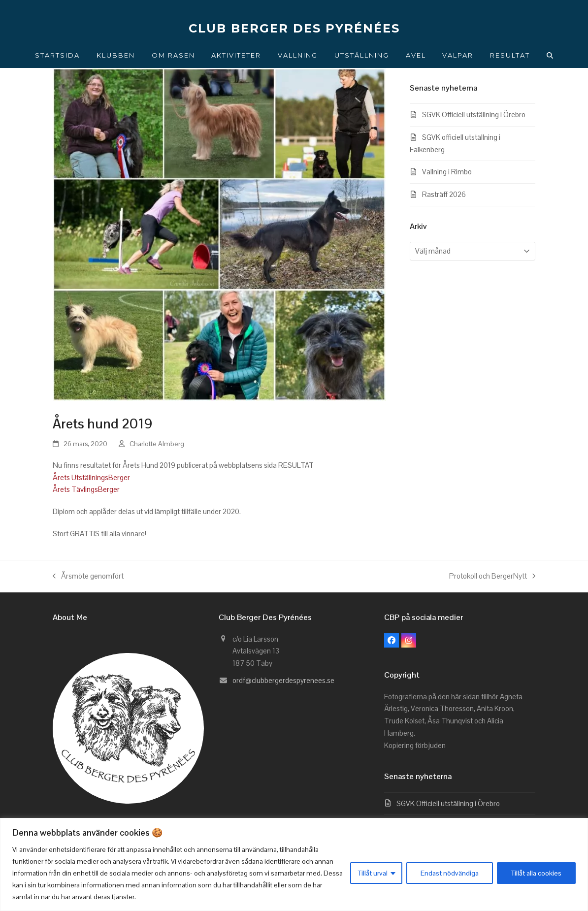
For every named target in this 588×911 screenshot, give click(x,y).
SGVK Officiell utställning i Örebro (474, 114)
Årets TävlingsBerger (86, 489)
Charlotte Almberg (157, 444)
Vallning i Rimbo (447, 172)
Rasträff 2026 (444, 194)
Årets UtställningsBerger (91, 477)
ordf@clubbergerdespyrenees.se (283, 680)
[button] (550, 55)
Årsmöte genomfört (88, 577)
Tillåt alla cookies (536, 873)
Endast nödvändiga (450, 873)
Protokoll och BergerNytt (492, 577)
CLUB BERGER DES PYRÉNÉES (294, 28)
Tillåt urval (373, 873)
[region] (294, 864)
